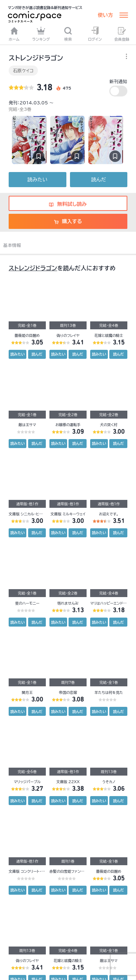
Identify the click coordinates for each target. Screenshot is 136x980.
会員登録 (122, 34)
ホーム (14, 34)
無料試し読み (68, 204)
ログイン (95, 34)
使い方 (105, 15)
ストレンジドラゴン (33, 268)
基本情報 (12, 245)
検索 (68, 34)
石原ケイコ (23, 71)
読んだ (99, 180)
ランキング (41, 34)
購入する (68, 221)
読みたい (37, 180)
